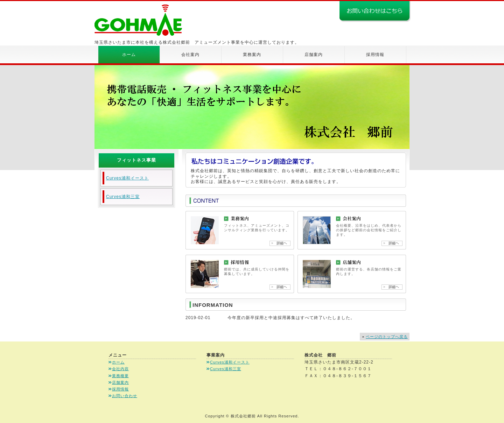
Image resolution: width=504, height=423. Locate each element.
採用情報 (375, 55)
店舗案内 (314, 55)
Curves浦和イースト (127, 178)
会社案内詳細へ (392, 243)
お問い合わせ (125, 396)
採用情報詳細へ (280, 287)
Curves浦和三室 (123, 197)
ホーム (129, 55)
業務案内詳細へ (280, 243)
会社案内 (190, 55)
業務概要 (120, 376)
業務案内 (252, 55)
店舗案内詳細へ (392, 287)
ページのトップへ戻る (387, 337)
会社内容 (120, 369)
